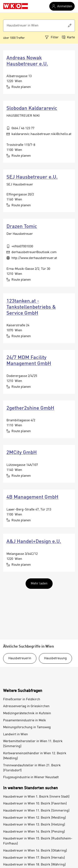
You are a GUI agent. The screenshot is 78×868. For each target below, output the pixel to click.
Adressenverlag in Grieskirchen (26, 706)
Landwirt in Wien (15, 734)
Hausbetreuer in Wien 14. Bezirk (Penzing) (34, 832)
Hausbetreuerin (20, 658)
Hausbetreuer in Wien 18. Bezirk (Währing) (34, 865)
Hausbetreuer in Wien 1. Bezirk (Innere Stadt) (36, 797)
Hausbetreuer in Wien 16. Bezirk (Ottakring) (35, 851)
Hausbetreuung (55, 658)
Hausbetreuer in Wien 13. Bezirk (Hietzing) (34, 825)
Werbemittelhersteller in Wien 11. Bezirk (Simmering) (33, 744)
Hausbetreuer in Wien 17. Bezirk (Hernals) (34, 858)
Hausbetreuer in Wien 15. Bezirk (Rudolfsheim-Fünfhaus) (38, 841)
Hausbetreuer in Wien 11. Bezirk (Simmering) (36, 811)
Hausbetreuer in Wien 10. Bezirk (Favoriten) (35, 804)
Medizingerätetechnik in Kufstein (27, 713)
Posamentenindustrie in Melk (25, 720)
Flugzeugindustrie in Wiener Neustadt (31, 777)
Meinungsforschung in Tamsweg (27, 727)
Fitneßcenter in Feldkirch (22, 699)
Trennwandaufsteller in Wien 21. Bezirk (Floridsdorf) (32, 768)
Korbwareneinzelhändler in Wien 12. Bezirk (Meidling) (35, 756)
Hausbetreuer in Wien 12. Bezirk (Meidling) (35, 818)
